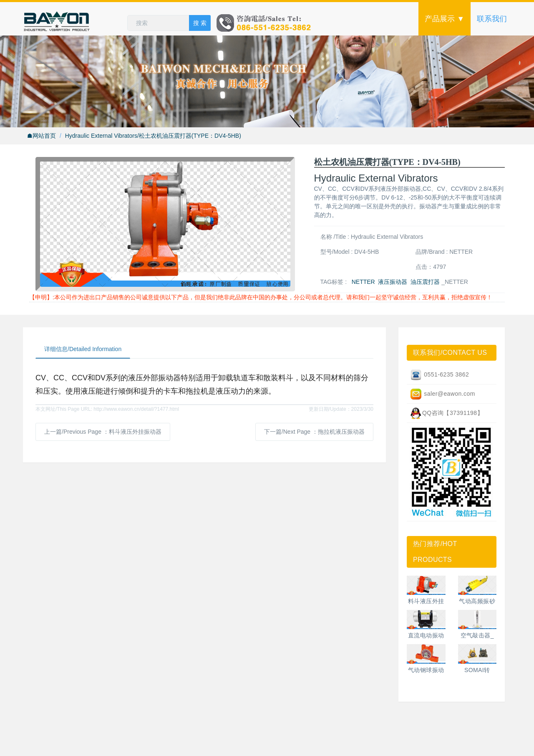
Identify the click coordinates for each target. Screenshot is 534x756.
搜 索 (200, 23)
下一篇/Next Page (314, 432)
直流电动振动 (426, 635)
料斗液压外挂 (426, 601)
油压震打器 (425, 282)
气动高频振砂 (477, 601)
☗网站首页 (42, 136)
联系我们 (492, 19)
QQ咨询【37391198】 (446, 413)
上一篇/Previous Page (103, 432)
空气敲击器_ (477, 635)
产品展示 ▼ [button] (445, 19)
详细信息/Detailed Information (83, 349)
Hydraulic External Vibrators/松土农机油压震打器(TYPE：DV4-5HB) (153, 136)
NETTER (363, 282)
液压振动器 (393, 282)
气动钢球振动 (426, 670)
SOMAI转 (477, 670)
